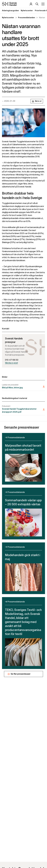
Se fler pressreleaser (21, 674)
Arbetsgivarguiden (10, 11)
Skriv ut (37, 101)
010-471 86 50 (12, 360)
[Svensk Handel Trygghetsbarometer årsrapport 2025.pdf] (23, 409)
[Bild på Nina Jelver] (23, 387)
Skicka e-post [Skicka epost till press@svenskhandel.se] (11, 363)
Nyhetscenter (27, 11)
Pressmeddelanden (27, 18)
